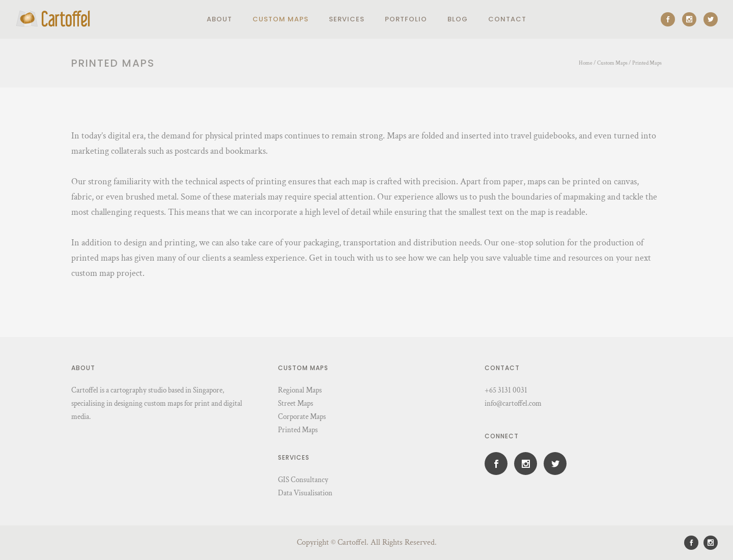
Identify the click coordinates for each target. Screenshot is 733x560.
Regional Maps (300, 390)
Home (586, 63)
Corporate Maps (302, 417)
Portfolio (406, 19)
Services (347, 19)
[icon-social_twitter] (711, 19)
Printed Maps (647, 63)
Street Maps (295, 403)
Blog (458, 19)
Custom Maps (280, 19)
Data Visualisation (305, 493)
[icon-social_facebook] (670, 19)
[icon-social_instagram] (692, 19)
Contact (507, 19)
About (219, 19)
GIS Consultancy (303, 480)
